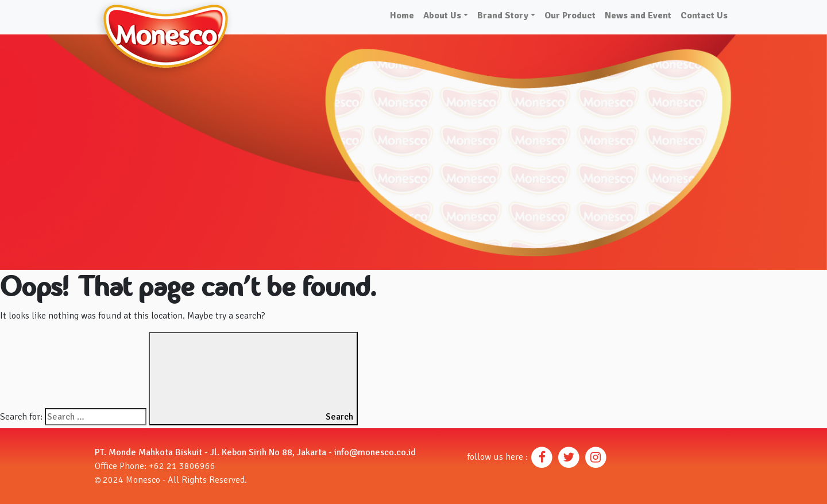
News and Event (638, 15)
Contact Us (704, 15)
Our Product (570, 15)
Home (402, 15)
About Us (442, 15)
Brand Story (503, 15)
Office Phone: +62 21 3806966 (155, 466)
